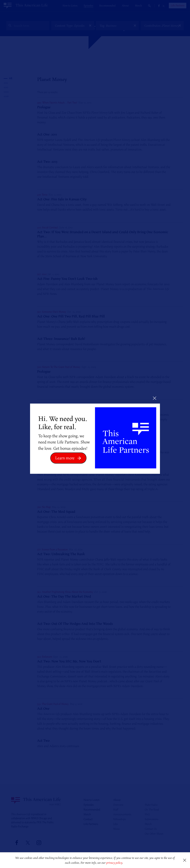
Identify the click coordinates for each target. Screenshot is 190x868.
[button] (124, 863)
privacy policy (114, 863)
